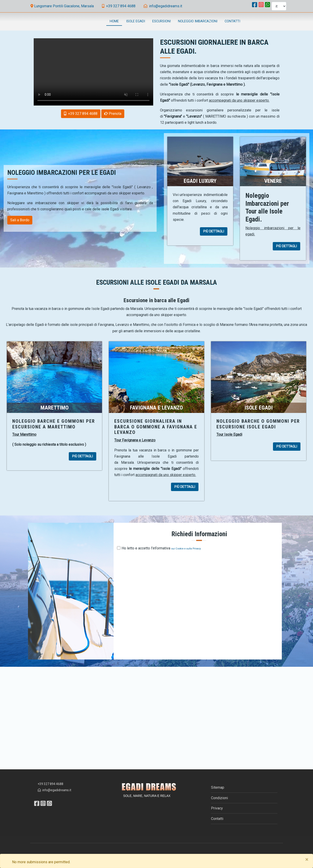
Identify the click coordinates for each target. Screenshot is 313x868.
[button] (113, 114)
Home (114, 21)
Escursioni (162, 21)
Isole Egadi (136, 21)
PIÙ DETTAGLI (215, 232)
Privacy (217, 808)
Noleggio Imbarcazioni (198, 21)
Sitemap (218, 787)
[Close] (307, 860)
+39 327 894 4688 (51, 784)
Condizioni (219, 798)
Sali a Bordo (20, 220)
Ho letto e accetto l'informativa (146, 548)
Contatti (232, 21)
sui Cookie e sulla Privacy (186, 549)
